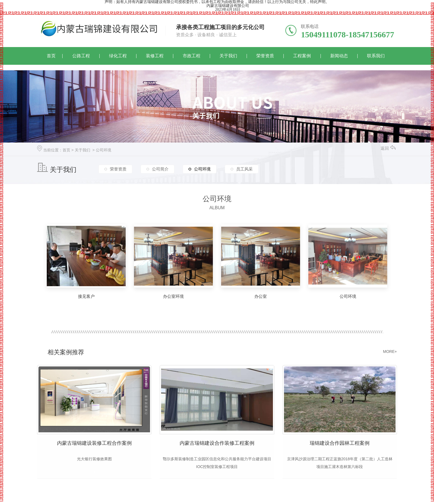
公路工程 (81, 56)
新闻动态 (339, 56)
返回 (388, 148)
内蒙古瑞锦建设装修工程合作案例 (94, 443)
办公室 (261, 296)
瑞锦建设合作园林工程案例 (340, 443)
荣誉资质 (265, 56)
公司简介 (160, 168)
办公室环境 (173, 296)
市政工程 (192, 56)
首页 (51, 56)
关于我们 (228, 56)
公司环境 (104, 150)
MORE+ (390, 351)
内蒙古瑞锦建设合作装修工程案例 (217, 443)
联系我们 (376, 56)
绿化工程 (118, 56)
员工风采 (244, 168)
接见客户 (86, 296)
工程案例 (302, 56)
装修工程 (155, 56)
